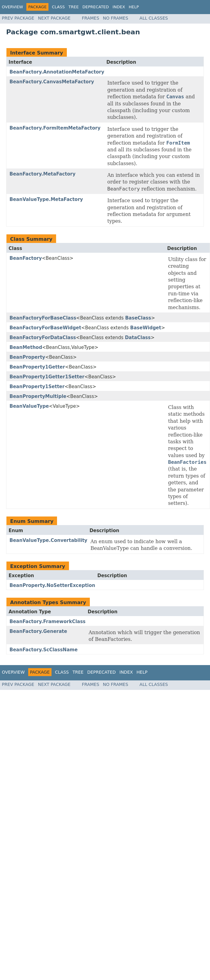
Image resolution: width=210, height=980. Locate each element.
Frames (91, 18)
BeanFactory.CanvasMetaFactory (52, 82)
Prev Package (18, 18)
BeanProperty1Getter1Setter (47, 377)
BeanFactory (26, 258)
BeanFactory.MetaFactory (42, 174)
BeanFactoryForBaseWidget (45, 328)
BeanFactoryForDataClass (43, 338)
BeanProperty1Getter (37, 367)
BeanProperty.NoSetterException (52, 585)
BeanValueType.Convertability (48, 540)
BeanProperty (27, 357)
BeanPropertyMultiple (38, 396)
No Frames (116, 18)
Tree (73, 7)
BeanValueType (29, 406)
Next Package (54, 18)
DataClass (138, 338)
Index (119, 7)
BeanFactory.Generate (38, 631)
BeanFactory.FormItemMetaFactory (55, 128)
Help (134, 7)
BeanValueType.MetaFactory (46, 199)
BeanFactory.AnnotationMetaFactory (57, 72)
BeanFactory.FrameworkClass (48, 622)
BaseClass (138, 318)
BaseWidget (146, 328)
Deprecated (96, 7)
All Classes (154, 18)
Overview (12, 7)
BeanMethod (26, 347)
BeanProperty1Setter (37, 387)
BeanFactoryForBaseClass (43, 318)
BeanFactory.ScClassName (44, 650)
